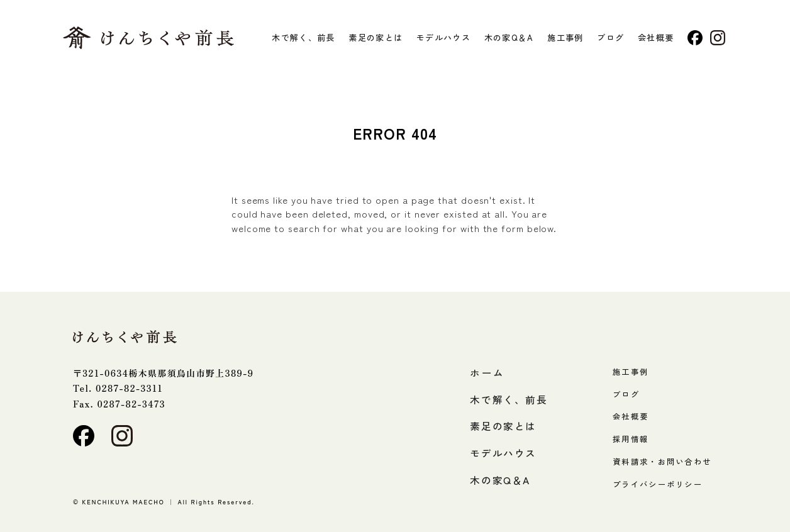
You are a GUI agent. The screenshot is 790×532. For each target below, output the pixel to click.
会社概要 (656, 37)
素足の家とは (376, 37)
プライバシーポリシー (658, 484)
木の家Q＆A (509, 37)
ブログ (610, 37)
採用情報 (631, 438)
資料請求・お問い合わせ (662, 461)
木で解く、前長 (303, 37)
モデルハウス (443, 37)
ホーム (487, 372)
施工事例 (565, 37)
